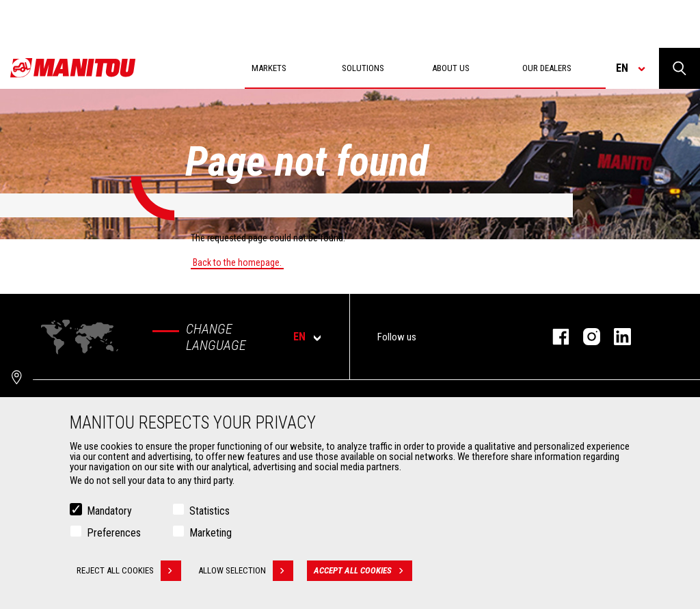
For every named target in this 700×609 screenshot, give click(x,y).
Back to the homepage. (237, 262)
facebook (554, 337)
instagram (585, 337)
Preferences (114, 533)
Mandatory (109, 511)
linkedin (616, 337)
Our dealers (547, 68)
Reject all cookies (129, 571)
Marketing (211, 533)
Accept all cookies (363, 571)
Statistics (210, 511)
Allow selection (246, 571)
